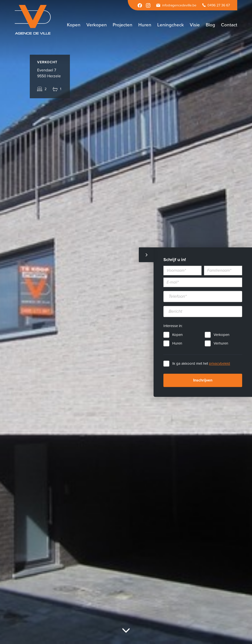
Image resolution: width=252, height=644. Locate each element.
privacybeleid (220, 363)
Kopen (177, 335)
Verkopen (221, 335)
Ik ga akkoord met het (201, 363)
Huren (177, 343)
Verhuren (221, 343)
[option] (126, 322)
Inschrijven (203, 380)
